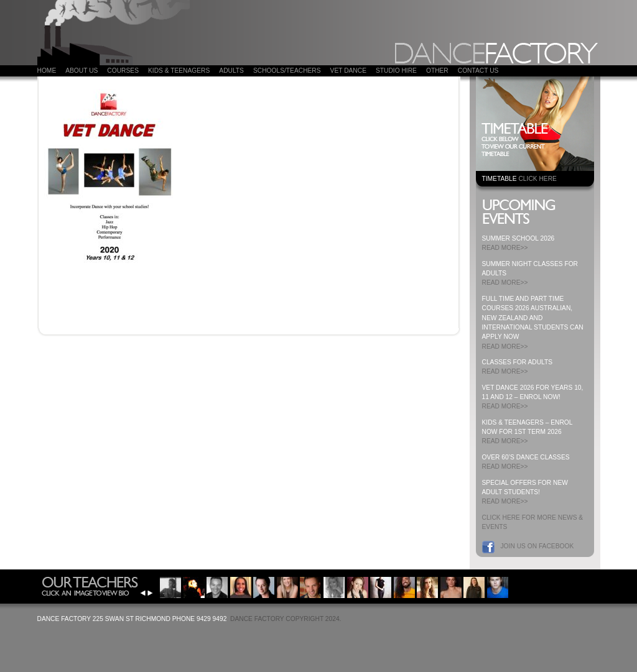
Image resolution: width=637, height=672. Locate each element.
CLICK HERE (537, 179)
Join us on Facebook (537, 546)
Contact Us (478, 71)
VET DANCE (348, 71)
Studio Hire (396, 71)
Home (47, 71)
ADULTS (231, 71)
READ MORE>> (505, 248)
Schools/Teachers (287, 71)
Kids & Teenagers (179, 71)
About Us (81, 71)
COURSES (123, 71)
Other (437, 71)
